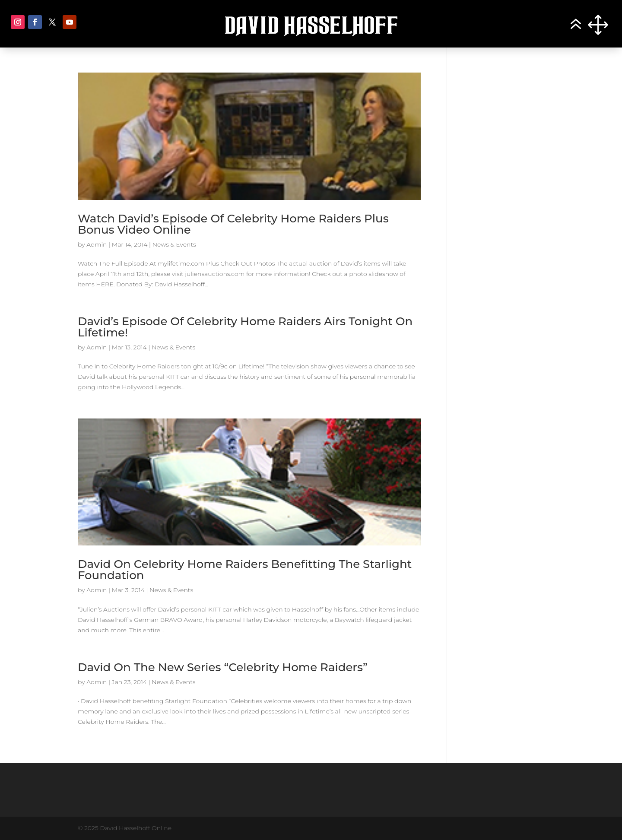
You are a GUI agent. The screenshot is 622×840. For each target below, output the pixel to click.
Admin (97, 244)
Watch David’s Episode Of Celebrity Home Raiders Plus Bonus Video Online (233, 224)
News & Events (174, 244)
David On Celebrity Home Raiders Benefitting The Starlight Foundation (245, 570)
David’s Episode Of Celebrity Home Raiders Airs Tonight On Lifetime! (245, 327)
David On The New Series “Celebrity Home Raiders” (223, 667)
